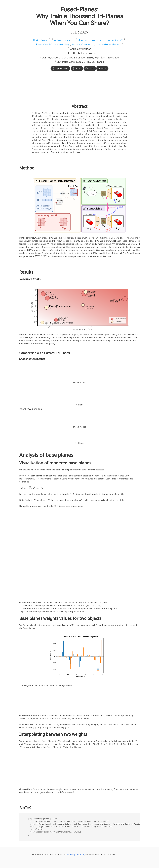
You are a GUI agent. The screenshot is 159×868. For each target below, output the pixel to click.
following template (75, 854)
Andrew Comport (82, 45)
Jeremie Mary (61, 45)
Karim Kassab (41, 40)
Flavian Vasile (44, 45)
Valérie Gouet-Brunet (108, 45)
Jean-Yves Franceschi (91, 40)
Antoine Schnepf (64, 40)
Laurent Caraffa (115, 40)
